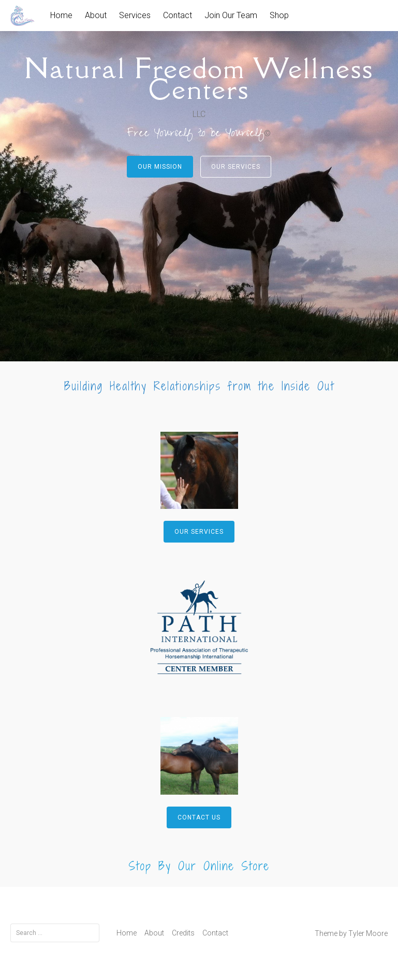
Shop (279, 15)
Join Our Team (231, 15)
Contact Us (199, 817)
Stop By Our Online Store (199, 866)
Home (61, 15)
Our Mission (160, 167)
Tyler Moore (368, 933)
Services (135, 15)
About (96, 15)
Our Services (236, 167)
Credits (183, 933)
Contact (178, 15)
